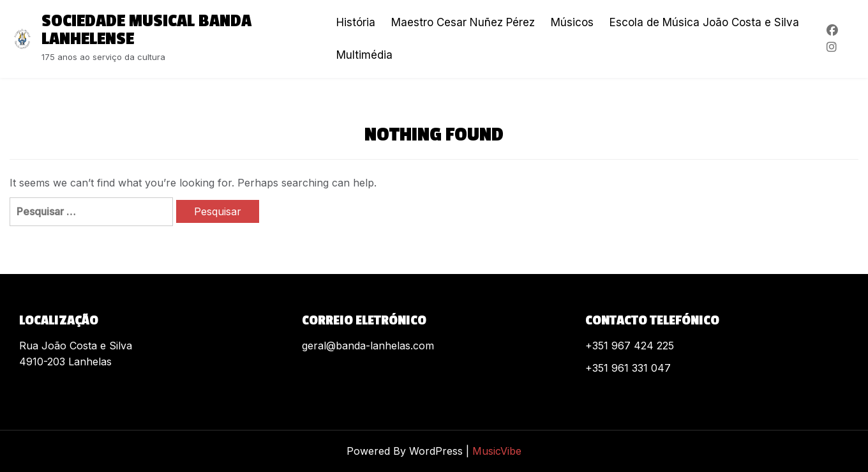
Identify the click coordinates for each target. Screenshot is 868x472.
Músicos (572, 22)
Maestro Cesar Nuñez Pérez (463, 22)
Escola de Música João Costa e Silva (704, 22)
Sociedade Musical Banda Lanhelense (146, 30)
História (356, 22)
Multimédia (364, 55)
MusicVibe (497, 451)
